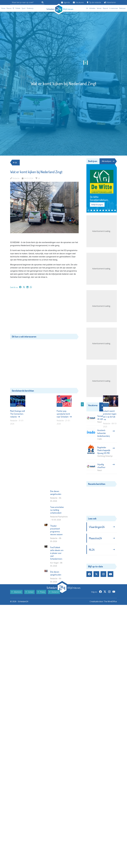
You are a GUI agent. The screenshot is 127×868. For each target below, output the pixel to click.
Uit (87, 8)
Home (3, 8)
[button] (88, 210)
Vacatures (78, 2)
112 (13, 8)
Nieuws (9, 8)
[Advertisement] (44, 312)
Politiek (18, 8)
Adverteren (110, 2)
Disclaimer (54, 627)
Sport (24, 8)
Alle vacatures (108, 407)
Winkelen (92, 8)
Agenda (65, 2)
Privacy (41, 627)
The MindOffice (110, 637)
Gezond (105, 8)
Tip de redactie (94, 2)
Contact (29, 627)
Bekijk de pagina (97, 205)
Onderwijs (30, 8)
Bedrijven (122, 8)
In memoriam (114, 8)
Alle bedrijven (108, 161)
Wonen (99, 8)
